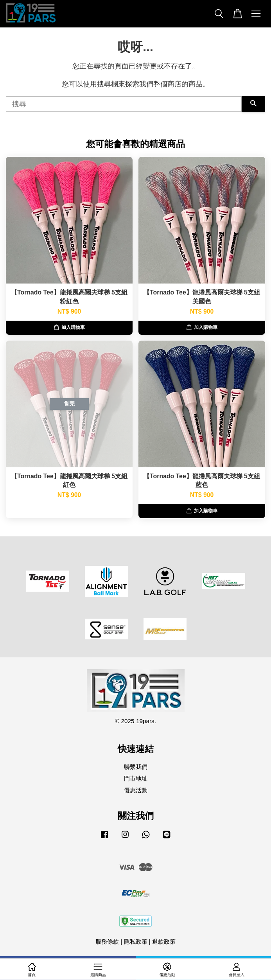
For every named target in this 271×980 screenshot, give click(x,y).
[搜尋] (124, 104)
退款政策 (164, 941)
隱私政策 (136, 941)
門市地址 (136, 778)
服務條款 (107, 941)
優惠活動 (136, 790)
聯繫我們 (136, 767)
